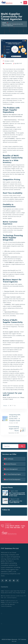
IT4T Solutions (14, 386)
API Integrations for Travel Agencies (16, 502)
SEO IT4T (19, 63)
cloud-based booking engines (17, 242)
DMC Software (9, 459)
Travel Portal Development (12, 479)
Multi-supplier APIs (16, 197)
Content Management (11, 469)
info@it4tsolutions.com (13, 398)
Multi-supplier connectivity (10, 99)
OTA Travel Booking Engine (13, 474)
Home (4, 23)
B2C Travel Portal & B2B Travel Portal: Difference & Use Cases (17, 494)
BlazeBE (13, 270)
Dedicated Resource (10, 464)
